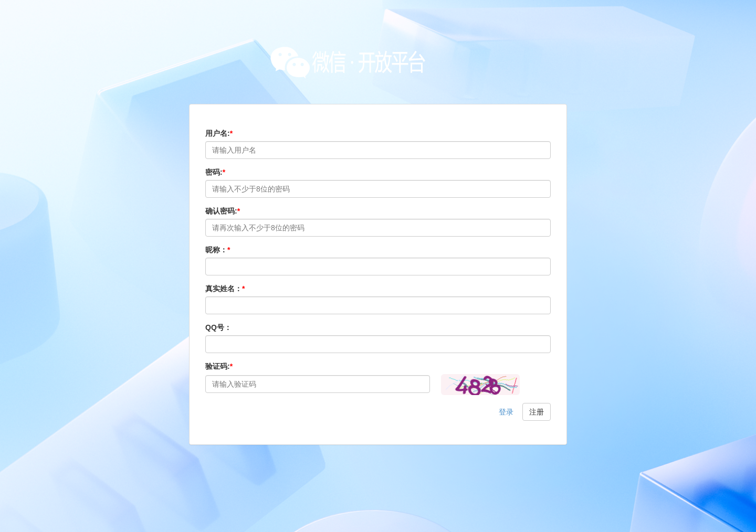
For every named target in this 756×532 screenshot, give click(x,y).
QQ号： (218, 327)
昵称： (218, 250)
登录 (506, 412)
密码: (215, 172)
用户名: (219, 133)
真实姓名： (225, 289)
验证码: (219, 366)
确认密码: (223, 211)
